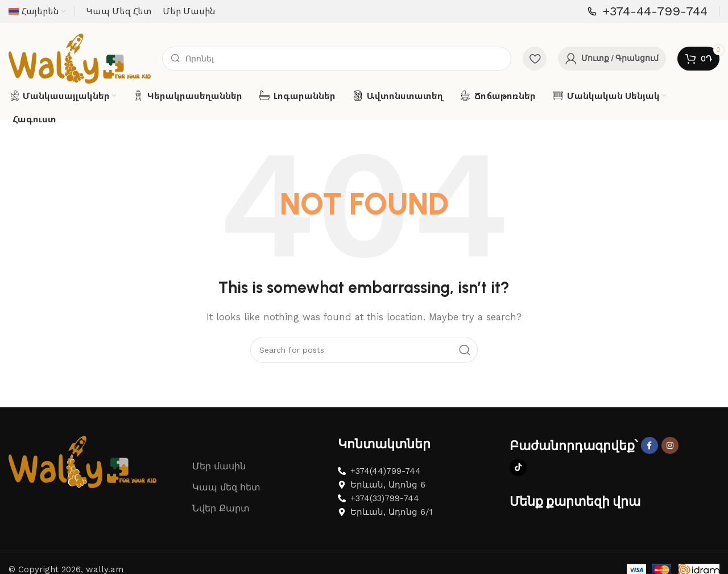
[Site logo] (80, 62)
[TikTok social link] (518, 476)
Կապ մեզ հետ (226, 495)
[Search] (337, 63)
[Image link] (82, 469)
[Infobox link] (648, 12)
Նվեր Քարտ (221, 516)
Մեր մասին (219, 474)
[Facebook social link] (650, 453)
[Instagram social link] (670, 453)
